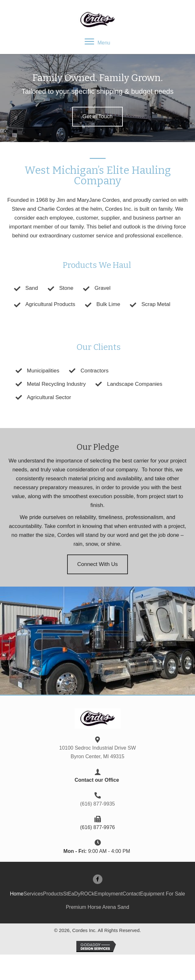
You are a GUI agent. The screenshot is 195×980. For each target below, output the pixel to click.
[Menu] (97, 42)
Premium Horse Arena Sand (98, 907)
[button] (98, 117)
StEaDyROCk (79, 894)
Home (17, 894)
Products (53, 894)
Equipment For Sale (162, 894)
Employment (108, 894)
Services (33, 894)
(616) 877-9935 (98, 804)
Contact (131, 894)
